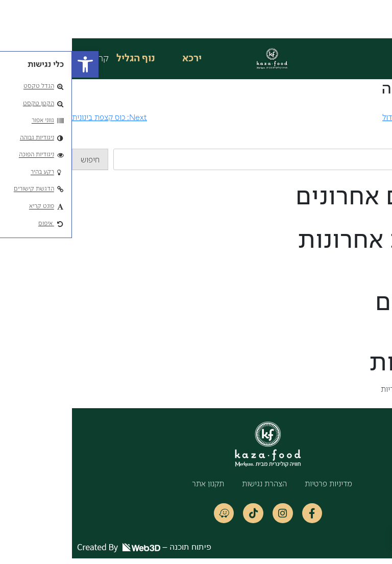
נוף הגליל (64, 59)
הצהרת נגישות (192, 484)
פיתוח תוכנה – (72, 553)
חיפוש (383, 143)
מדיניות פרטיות (256, 484)
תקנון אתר (136, 484)
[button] (13, 64)
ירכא (120, 59)
